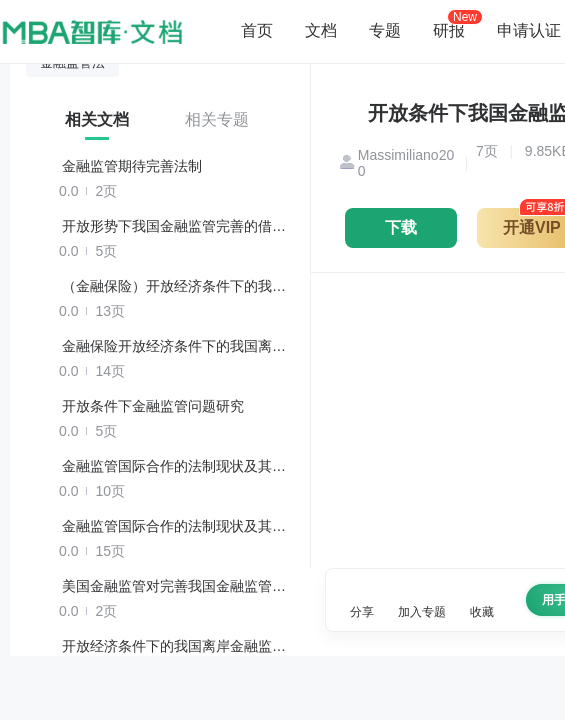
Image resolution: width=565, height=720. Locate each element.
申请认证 (529, 30)
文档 (321, 30)
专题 (385, 30)
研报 (449, 30)
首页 (257, 30)
